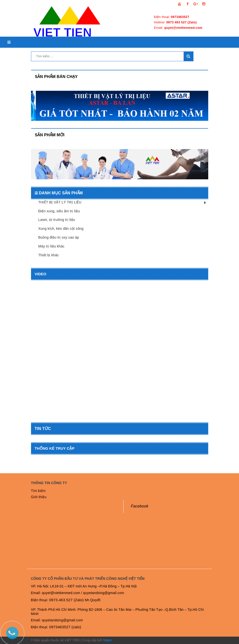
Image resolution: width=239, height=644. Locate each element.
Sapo (107, 640)
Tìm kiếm (38, 491)
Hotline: (175, 22)
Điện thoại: (172, 17)
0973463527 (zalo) (65, 627)
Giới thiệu (39, 497)
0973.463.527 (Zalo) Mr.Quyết (75, 600)
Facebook (140, 506)
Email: (178, 28)
